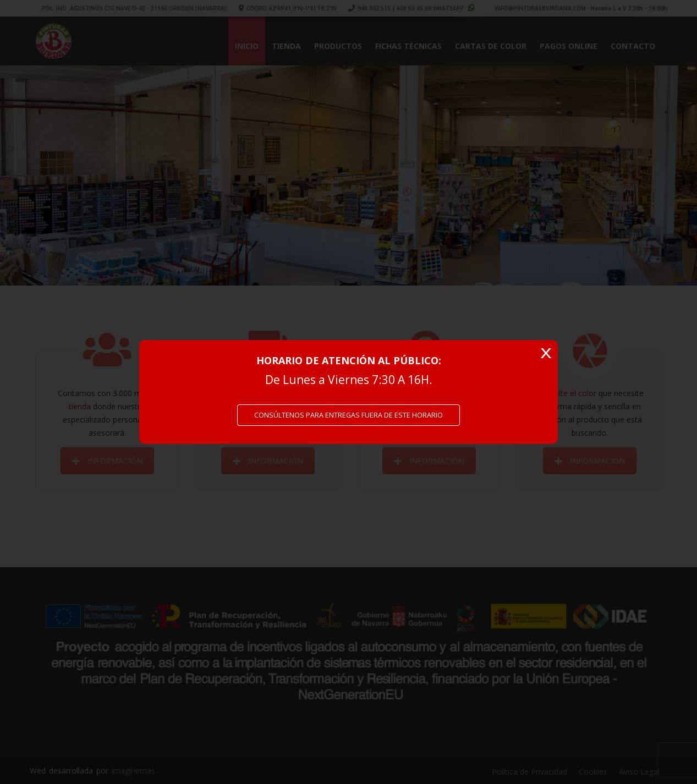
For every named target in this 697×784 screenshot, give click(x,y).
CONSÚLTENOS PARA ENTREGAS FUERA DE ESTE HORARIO (349, 415)
